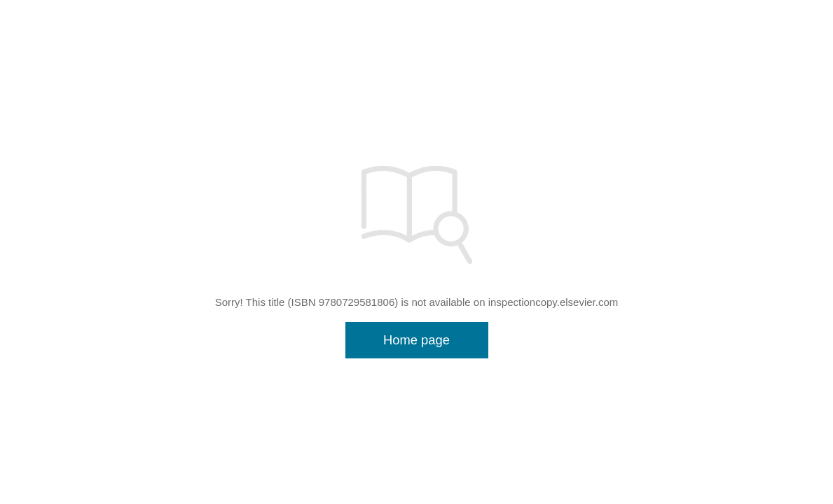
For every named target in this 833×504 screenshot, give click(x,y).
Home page (416, 340)
